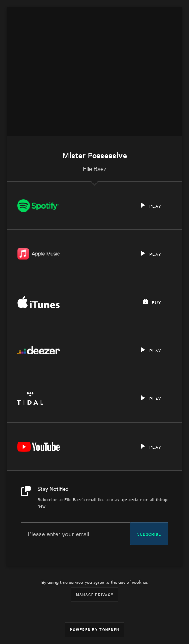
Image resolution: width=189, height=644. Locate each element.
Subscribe (149, 534)
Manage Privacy (95, 594)
